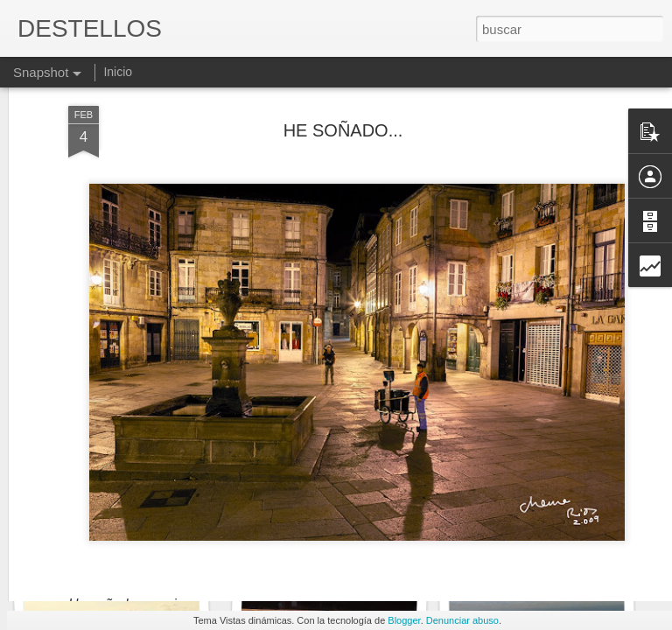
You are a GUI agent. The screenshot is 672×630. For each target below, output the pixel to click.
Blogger (404, 620)
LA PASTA (323, 549)
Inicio (118, 72)
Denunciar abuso (462, 620)
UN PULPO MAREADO (118, 549)
